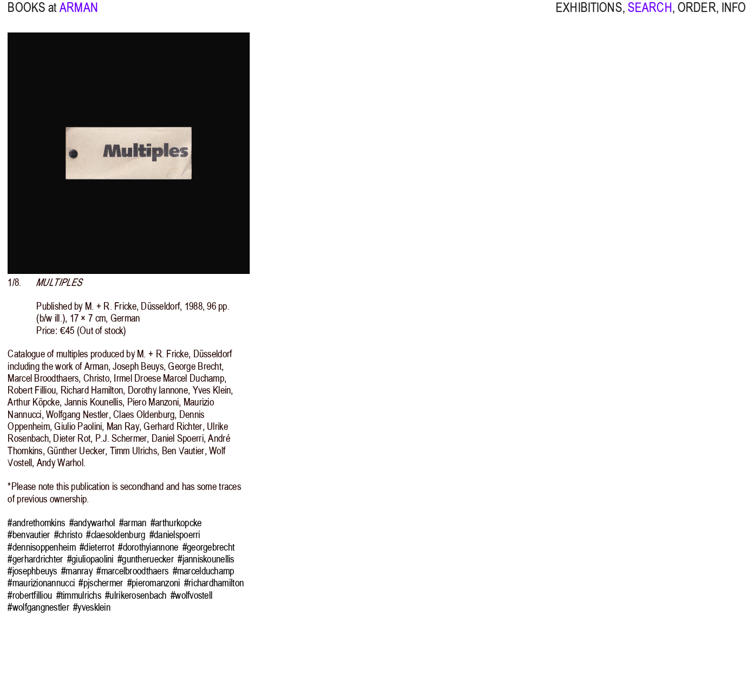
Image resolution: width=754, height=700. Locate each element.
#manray (77, 571)
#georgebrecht (209, 547)
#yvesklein (92, 607)
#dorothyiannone (148, 547)
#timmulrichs (79, 596)
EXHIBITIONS (589, 15)
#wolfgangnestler (38, 607)
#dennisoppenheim (41, 547)
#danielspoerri (175, 535)
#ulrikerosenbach (136, 596)
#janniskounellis (206, 559)
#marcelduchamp (204, 571)
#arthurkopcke (176, 523)
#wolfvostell (191, 596)
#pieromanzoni (154, 583)
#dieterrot (97, 547)
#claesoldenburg (116, 535)
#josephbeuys (32, 571)
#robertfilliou (30, 596)
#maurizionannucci (41, 583)
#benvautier (29, 535)
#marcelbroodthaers (132, 571)
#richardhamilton (214, 583)
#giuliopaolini (90, 559)
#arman (133, 523)
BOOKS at (32, 15)
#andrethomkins (36, 523)
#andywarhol (92, 523)
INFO (734, 15)
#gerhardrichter (35, 559)
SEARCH (650, 15)
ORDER (697, 15)
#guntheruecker (146, 559)
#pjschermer (101, 583)
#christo (68, 535)
